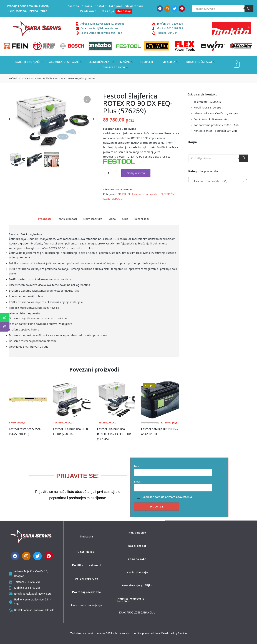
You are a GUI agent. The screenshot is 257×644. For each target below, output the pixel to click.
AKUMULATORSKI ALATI (66, 62)
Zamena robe (137, 559)
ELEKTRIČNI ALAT (101, 62)
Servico (182, 633)
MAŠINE (127, 62)
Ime (173, 469)
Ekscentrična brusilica (146, 194)
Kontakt (100, 6)
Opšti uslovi (86, 552)
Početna (73, 6)
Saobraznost (137, 546)
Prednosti (44, 219)
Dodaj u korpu (136, 173)
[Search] (249, 9)
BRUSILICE (124, 194)
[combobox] (218, 180)
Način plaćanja (137, 572)
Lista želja (107, 11)
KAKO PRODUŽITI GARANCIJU (137, 613)
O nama (87, 6)
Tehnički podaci (67, 219)
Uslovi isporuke (87, 579)
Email (173, 485)
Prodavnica (88, 11)
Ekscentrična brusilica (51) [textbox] (217, 181)
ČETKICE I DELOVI (115, 67)
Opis (125, 219)
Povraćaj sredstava (86, 592)
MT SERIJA (170, 62)
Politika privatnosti (87, 565)
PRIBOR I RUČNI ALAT (200, 62)
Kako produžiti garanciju (126, 6)
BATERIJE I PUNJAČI (29, 62)
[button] (87, 99)
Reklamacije (137, 533)
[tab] (44, 219)
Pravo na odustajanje (87, 605)
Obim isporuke (93, 219)
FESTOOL (116, 199)
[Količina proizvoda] (109, 173)
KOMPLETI (148, 62)
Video (112, 219)
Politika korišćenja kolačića (131, 600)
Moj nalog (124, 11)
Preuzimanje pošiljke (137, 585)
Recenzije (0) (142, 219)
